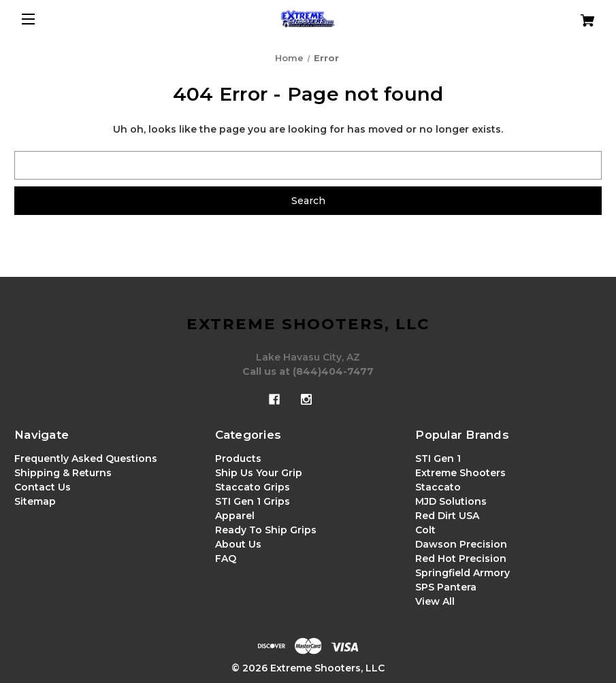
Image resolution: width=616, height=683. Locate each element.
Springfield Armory (463, 573)
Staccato (438, 487)
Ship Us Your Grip (259, 473)
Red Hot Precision (461, 559)
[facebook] (274, 399)
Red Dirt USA (447, 516)
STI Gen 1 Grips (253, 501)
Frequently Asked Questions (86, 459)
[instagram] (306, 399)
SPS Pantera (446, 587)
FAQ (226, 559)
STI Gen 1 (438, 459)
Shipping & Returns (63, 473)
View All (435, 601)
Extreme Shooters (460, 473)
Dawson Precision (461, 544)
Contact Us (43, 487)
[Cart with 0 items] (553, 15)
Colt (425, 530)
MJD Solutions (451, 501)
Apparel (235, 516)
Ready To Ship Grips (266, 530)
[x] (338, 399)
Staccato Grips (253, 487)
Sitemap (35, 501)
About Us (238, 544)
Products (238, 459)
